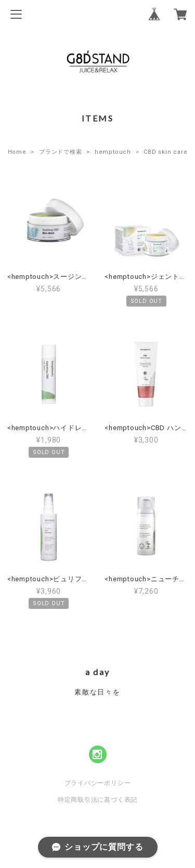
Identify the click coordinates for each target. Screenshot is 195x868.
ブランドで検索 (60, 152)
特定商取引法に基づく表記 (97, 800)
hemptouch (113, 152)
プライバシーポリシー (98, 783)
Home (17, 152)
